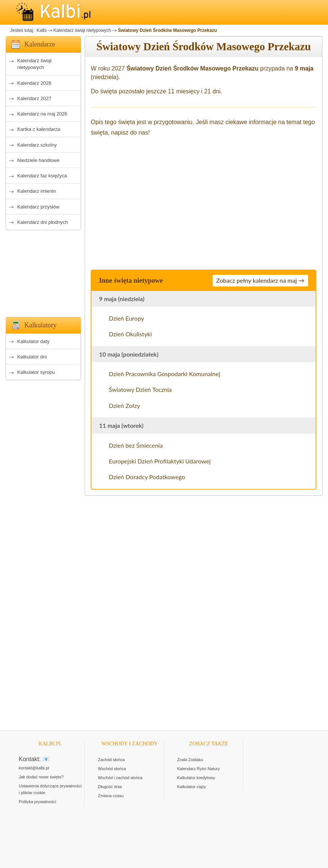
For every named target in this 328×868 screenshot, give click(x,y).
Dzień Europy (126, 318)
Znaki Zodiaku (190, 760)
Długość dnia (110, 787)
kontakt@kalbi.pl (34, 768)
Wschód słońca (112, 769)
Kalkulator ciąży (192, 787)
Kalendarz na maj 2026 (42, 114)
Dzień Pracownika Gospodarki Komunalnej (164, 374)
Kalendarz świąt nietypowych (82, 30)
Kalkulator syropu (36, 372)
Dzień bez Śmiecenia (136, 445)
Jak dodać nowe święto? (41, 777)
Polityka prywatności (37, 802)
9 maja (304, 68)
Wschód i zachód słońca (120, 778)
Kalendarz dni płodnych (43, 222)
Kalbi (41, 30)
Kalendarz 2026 (34, 83)
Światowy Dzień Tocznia (140, 389)
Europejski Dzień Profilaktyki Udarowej (160, 461)
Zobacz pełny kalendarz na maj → (260, 280)
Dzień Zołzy (124, 406)
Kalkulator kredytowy (196, 778)
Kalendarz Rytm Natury (199, 769)
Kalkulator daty (33, 341)
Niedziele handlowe (38, 160)
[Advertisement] (43, 271)
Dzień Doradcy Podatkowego (147, 477)
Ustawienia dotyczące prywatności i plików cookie (50, 789)
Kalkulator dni (32, 357)
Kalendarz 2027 (34, 98)
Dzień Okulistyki (130, 334)
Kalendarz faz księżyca (42, 176)
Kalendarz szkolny (37, 145)
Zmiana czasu (111, 796)
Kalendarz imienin (37, 191)
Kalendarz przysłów (38, 207)
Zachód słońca (111, 760)
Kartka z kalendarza (39, 129)
